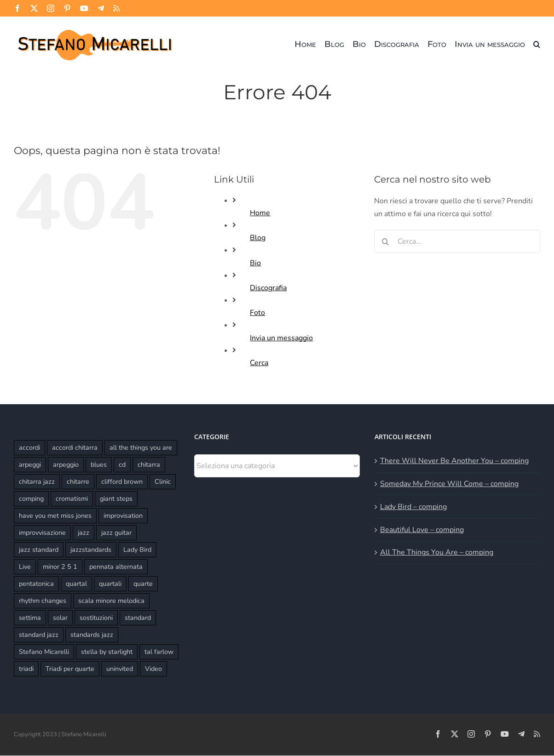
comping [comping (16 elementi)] (31, 498)
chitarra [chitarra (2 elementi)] (149, 464)
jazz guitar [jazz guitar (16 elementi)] (116, 533)
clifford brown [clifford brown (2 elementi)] (122, 481)
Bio (255, 263)
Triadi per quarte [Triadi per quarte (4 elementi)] (70, 669)
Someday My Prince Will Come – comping (449, 484)
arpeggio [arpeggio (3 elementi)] (66, 464)
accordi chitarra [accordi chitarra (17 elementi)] (75, 447)
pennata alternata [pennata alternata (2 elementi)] (116, 567)
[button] (537, 44)
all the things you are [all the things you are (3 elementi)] (141, 447)
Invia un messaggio (281, 338)
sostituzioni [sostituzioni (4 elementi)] (96, 618)
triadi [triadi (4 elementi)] (26, 669)
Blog (258, 238)
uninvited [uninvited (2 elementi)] (120, 669)
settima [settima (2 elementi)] (30, 618)
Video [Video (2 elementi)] (153, 669)
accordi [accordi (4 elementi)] (29, 447)
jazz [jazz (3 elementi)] (84, 533)
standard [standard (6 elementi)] (138, 618)
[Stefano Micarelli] (95, 29)
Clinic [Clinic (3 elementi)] (163, 481)
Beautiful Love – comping (422, 530)
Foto (257, 313)
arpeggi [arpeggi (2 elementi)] (30, 464)
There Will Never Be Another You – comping (454, 461)
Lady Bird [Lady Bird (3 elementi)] (137, 550)
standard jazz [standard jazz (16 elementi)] (39, 635)
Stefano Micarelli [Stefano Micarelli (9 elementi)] (44, 652)
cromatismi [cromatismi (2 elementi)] (72, 498)
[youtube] (84, 8)
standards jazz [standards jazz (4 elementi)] (92, 635)
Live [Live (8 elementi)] (25, 567)
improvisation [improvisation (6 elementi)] (123, 515)
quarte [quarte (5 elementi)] (143, 584)
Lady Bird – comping (413, 507)
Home (260, 213)
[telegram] (101, 8)
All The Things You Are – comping (437, 552)
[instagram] (51, 8)
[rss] (116, 8)
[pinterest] (67, 8)
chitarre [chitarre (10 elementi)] (78, 481)
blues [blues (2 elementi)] (99, 464)
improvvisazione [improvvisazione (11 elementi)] (42, 533)
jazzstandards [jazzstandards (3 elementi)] (91, 550)
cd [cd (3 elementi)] (122, 464)
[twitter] (34, 8)
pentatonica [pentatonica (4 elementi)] (36, 584)
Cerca (259, 363)
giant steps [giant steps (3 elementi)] (116, 498)
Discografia (268, 288)
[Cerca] (386, 241)
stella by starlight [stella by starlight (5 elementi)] (107, 652)
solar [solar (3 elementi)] (60, 618)
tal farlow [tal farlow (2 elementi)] (159, 652)
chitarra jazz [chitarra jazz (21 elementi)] (37, 481)
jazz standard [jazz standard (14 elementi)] (39, 550)
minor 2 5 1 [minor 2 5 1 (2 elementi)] (60, 567)
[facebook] (17, 8)
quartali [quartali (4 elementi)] (110, 584)
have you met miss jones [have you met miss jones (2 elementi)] (55, 515)
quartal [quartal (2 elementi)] (76, 584)
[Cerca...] (457, 241)
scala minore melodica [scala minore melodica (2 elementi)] (111, 601)
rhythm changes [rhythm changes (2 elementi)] (43, 601)
